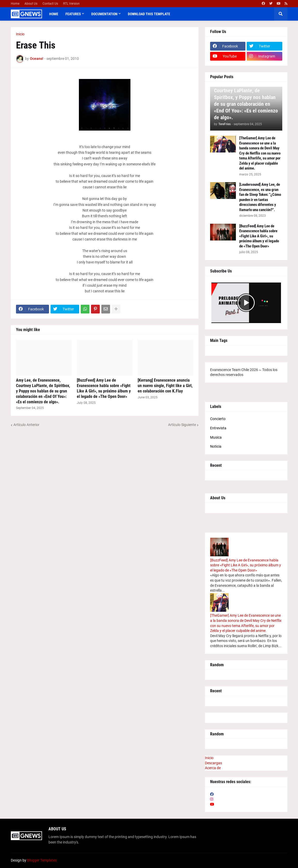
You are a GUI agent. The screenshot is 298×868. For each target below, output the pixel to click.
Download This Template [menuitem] (149, 14)
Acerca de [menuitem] (213, 768)
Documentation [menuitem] (104, 14)
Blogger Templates (42, 860)
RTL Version (71, 4)
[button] (281, 14)
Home (15, 4)
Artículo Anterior (26, 425)
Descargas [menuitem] (213, 763)
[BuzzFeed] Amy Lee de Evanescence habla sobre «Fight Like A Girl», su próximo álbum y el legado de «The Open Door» (104, 388)
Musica (216, 437)
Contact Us (50, 4)
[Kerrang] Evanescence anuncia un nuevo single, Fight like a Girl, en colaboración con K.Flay (165, 386)
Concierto (218, 419)
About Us (31, 4)
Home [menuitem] (54, 14)
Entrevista (218, 428)
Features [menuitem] (73, 14)
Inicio (20, 34)
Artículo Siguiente (182, 425)
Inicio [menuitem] (209, 758)
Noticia (216, 446)
